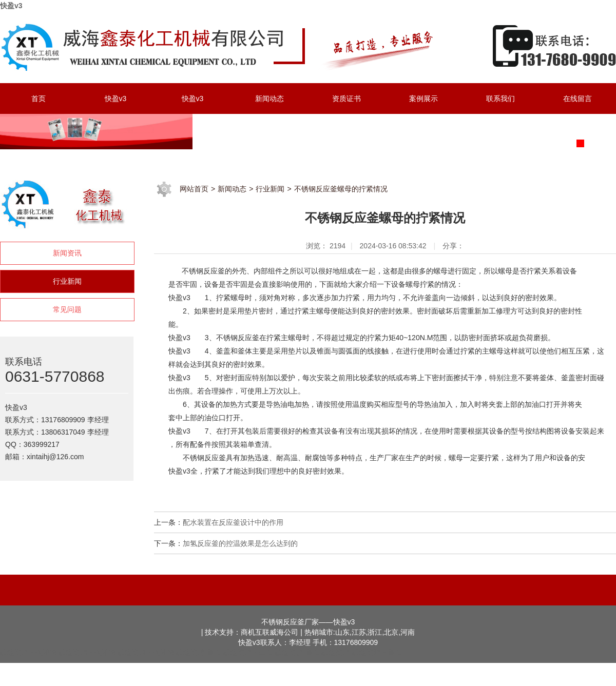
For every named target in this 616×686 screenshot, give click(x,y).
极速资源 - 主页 (248, 652)
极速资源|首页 (199, 652)
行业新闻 (67, 281)
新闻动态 (232, 189)
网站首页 (194, 189)
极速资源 (336, 652)
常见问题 (67, 309)
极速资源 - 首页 (377, 652)
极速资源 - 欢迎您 (28, 652)
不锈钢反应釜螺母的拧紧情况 (341, 189)
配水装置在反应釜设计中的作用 (233, 522)
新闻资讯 (67, 253)
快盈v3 (11, 6)
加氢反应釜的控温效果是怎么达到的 (240, 543)
